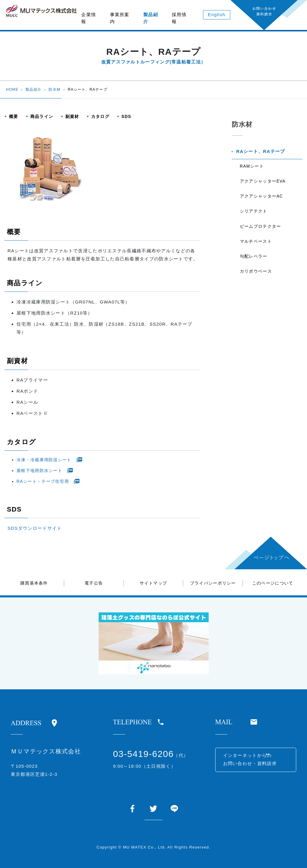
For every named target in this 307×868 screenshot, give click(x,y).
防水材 (55, 89)
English (216, 15)
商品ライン (42, 116)
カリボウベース (257, 282)
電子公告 (94, 583)
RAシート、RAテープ (262, 152)
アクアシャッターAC (262, 201)
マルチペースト (257, 249)
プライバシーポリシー (213, 583)
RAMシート (253, 169)
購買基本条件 (34, 583)
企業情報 (89, 18)
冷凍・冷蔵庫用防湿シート (44, 460)
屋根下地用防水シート (39, 471)
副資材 (72, 116)
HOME (12, 89)
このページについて (273, 583)
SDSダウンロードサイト (35, 528)
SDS (126, 116)
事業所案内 (120, 18)
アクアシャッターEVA (264, 185)
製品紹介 (151, 18)
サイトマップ (153, 583)
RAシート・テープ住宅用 (43, 481)
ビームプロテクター (261, 233)
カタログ (100, 116)
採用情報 (179, 18)
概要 (14, 116)
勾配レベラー (255, 265)
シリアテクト (255, 217)
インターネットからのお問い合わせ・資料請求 (253, 762)
